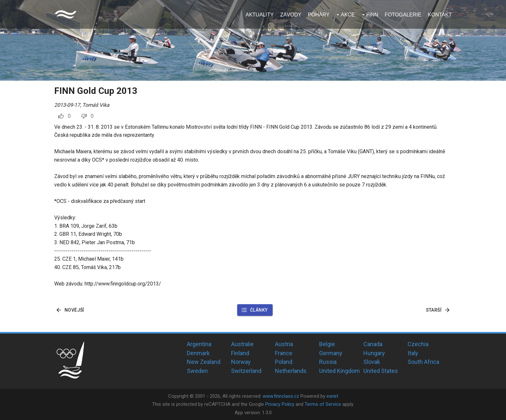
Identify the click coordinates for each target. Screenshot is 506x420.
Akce (348, 15)
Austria (284, 344)
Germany (331, 353)
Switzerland (246, 371)
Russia (328, 362)
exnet (332, 396)
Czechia (418, 344)
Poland (284, 362)
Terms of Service (323, 404)
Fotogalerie (403, 15)
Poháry (319, 15)
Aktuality (260, 15)
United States (381, 371)
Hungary (374, 353)
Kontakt (440, 15)
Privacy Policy (280, 404)
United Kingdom (339, 371)
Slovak (372, 362)
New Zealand (204, 362)
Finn (372, 15)
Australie (242, 344)
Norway (241, 362)
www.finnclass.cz (281, 396)
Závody (291, 15)
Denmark (198, 353)
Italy (413, 353)
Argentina (199, 344)
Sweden (197, 371)
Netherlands (291, 371)
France (284, 353)
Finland (240, 353)
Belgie (327, 344)
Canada (373, 344)
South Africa (423, 362)
